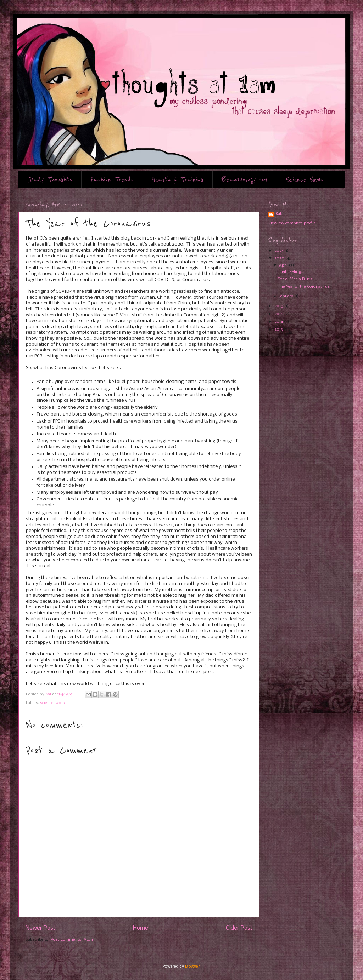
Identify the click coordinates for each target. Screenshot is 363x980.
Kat (278, 214)
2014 (279, 322)
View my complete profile (292, 223)
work (60, 703)
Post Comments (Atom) (73, 940)
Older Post (239, 928)
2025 (279, 251)
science (47, 703)
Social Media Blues (295, 279)
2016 (279, 314)
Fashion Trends (112, 180)
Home (141, 928)
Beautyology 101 (245, 180)
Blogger (192, 967)
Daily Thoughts (51, 180)
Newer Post (40, 928)
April (284, 265)
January (287, 296)
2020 (280, 258)
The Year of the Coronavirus (304, 287)
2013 (279, 329)
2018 (279, 306)
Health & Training (178, 180)
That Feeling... (291, 272)
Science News (304, 180)
